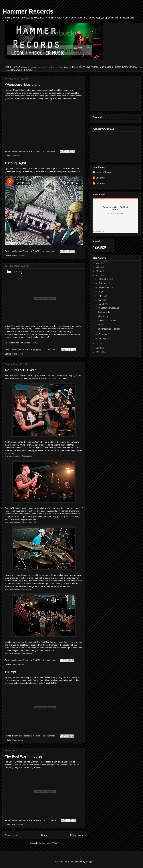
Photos (118, 67)
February (103, 334)
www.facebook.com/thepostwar (19, 653)
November (104, 279)
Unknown (100, 178)
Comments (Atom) (50, 843)
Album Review (13, 67)
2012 (99, 348)
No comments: (49, 151)
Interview (78, 67)
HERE (34, 343)
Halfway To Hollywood (29, 67)
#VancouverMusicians (23, 85)
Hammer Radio (44, 67)
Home (44, 835)
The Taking (14, 272)
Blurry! (10, 672)
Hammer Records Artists (61, 67)
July (101, 296)
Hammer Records (28, 11)
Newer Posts (12, 835)
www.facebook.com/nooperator (19, 456)
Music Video (106, 67)
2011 (99, 352)
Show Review (129, 67)
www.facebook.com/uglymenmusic (20, 589)
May (101, 300)
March (102, 304)
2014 (99, 275)
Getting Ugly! (16, 163)
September (104, 287)
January (103, 338)
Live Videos (92, 67)
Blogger (89, 862)
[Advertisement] (108, 93)
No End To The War (20, 370)
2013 (99, 344)
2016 (99, 267)
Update (32, 70)
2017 (99, 263)
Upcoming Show (20, 70)
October (103, 283)
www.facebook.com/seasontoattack (21, 522)
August (102, 292)
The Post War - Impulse (24, 756)
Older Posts (76, 835)
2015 (99, 271)
